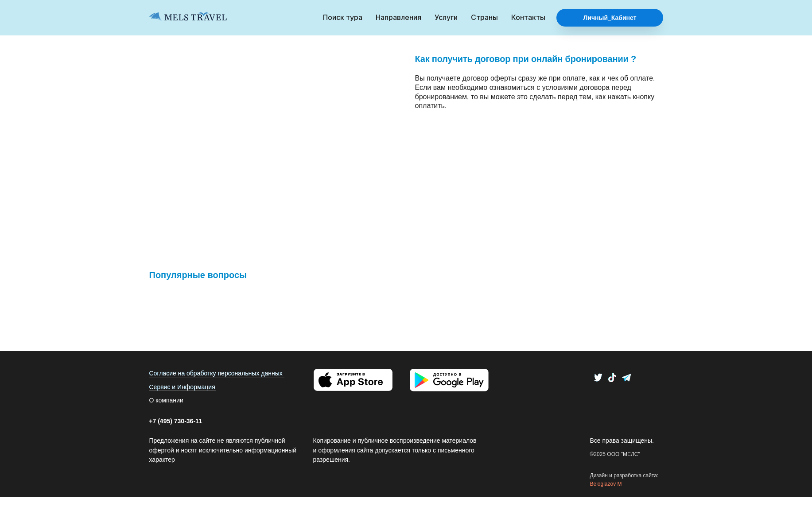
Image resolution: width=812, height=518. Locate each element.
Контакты (528, 17)
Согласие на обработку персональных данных (216, 373)
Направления (398, 17)
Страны (484, 17)
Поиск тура (343, 17)
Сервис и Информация (182, 387)
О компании (166, 400)
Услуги (446, 17)
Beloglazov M (606, 484)
